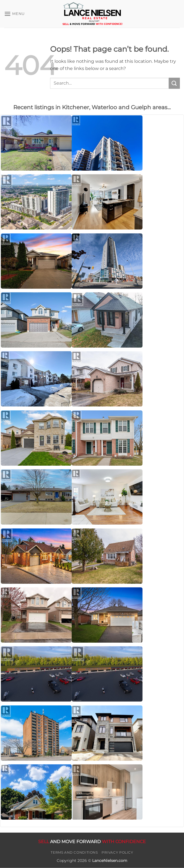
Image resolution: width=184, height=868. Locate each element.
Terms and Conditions (74, 852)
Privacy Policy (117, 852)
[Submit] (174, 83)
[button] (14, 14)
